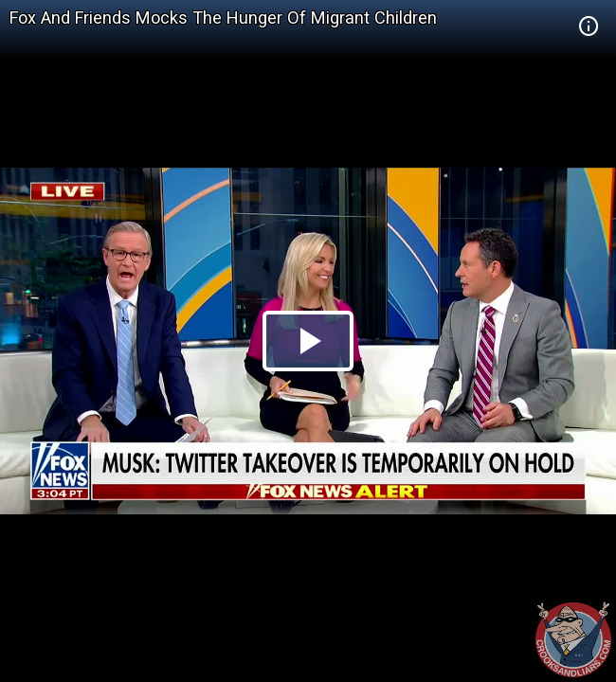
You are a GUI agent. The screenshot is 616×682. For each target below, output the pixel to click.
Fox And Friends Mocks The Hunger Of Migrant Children (223, 18)
